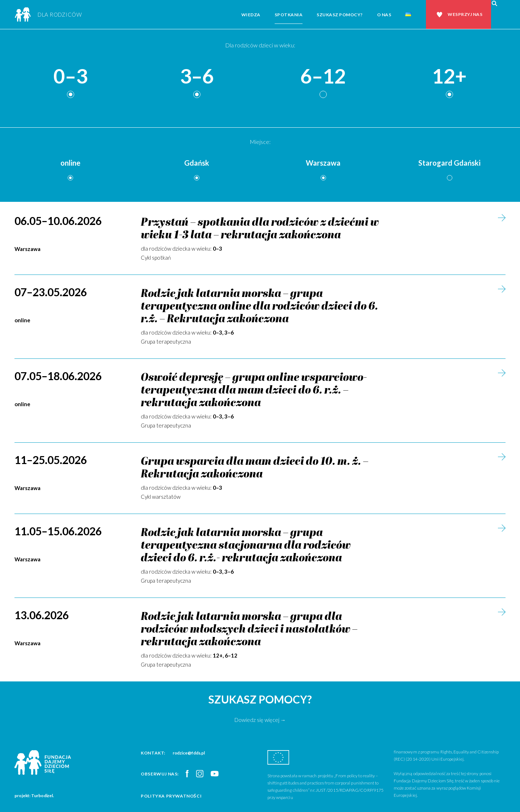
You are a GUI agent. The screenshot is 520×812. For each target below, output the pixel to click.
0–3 (71, 76)
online (70, 163)
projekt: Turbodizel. (34, 796)
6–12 (323, 76)
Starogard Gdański (449, 163)
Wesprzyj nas (465, 14)
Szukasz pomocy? (340, 15)
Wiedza (251, 15)
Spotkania (289, 15)
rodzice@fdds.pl (189, 753)
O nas (384, 15)
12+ (449, 76)
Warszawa (323, 163)
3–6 (197, 76)
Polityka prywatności (171, 796)
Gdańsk (197, 163)
